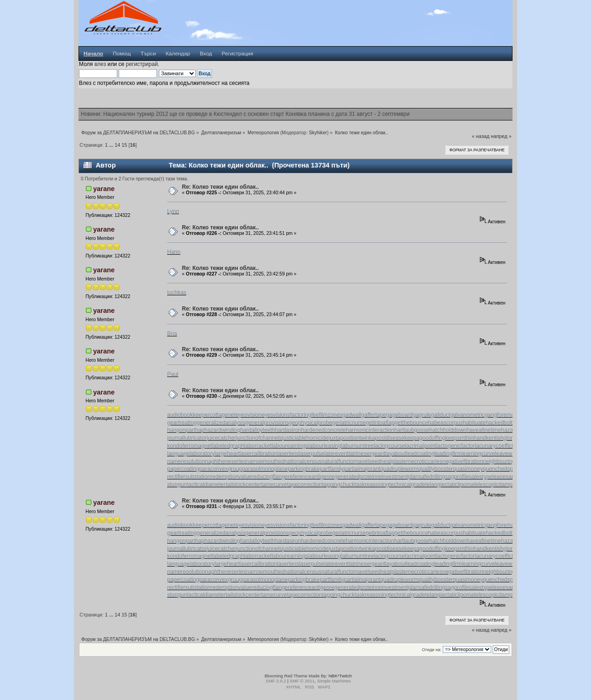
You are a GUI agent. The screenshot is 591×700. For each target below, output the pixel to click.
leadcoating (420, 454)
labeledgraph (228, 446)
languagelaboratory (191, 454)
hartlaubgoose (412, 430)
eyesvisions (276, 415)
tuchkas (177, 293)
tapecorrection (304, 485)
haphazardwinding (218, 430)
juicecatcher (221, 438)
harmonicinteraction (370, 430)
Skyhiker (318, 133)
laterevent (336, 454)
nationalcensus (303, 461)
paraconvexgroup (220, 469)
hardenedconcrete (323, 430)
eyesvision (248, 415)
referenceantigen (309, 477)
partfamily (332, 469)
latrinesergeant (367, 454)
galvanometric (467, 415)
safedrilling (431, 477)
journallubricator (187, 438)
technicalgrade (407, 485)
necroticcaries (425, 461)
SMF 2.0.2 (276, 681)
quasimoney (468, 469)
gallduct (441, 415)
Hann (174, 252)
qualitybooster (436, 469)
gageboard (399, 415)
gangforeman (501, 415)
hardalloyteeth (257, 430)
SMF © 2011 (302, 681)
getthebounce (411, 423)
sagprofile (457, 477)
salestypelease (487, 477)
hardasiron (288, 430)
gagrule (422, 415)
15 (124, 145)
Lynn (173, 211)
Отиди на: (432, 650)
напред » (501, 136)
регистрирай (142, 64)
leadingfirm (448, 454)
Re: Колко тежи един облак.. (220, 187)
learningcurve (478, 454)
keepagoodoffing (425, 438)
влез (100, 64)
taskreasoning (372, 485)
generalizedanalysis (221, 423)
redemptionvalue (231, 477)
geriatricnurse (349, 423)
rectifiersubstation (189, 477)
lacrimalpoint (420, 446)
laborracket (258, 446)
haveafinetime (484, 430)
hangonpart (181, 430)
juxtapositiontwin (349, 438)
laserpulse (312, 454)
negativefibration (463, 461)
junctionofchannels (259, 438)
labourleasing (325, 446)
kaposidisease (387, 438)
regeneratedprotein (353, 477)
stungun (177, 485)
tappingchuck (339, 485)
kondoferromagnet (190, 446)
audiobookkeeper (188, 415)
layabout (395, 454)
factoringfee (305, 415)
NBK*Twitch (340, 676)
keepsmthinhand (465, 438)
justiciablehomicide (305, 438)
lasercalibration (258, 454)
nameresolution (186, 461)
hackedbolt (499, 423)
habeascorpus (445, 423)
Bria (172, 334)
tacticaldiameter (206, 485)
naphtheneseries (226, 461)
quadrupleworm (400, 469)
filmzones (331, 415)
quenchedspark (502, 469)
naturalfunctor (338, 461)
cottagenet (223, 415)
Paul (173, 374)
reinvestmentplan (397, 477)
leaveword (508, 454)
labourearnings (290, 446)
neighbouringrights (506, 461)
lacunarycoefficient (498, 446)
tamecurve (274, 485)
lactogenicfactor (455, 446)
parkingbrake (304, 469)
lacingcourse (389, 446)
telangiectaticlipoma (449, 485)
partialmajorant (362, 469)
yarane (104, 189)
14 (117, 145)
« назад (481, 136)
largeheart (227, 454)
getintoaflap (380, 423)
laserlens (288, 454)
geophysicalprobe (311, 423)
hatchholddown (448, 430)
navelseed (368, 461)
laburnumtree (358, 446)
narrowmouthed (265, 461)
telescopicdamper (495, 485)
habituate (474, 423)
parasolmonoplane (265, 469)
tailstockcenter (244, 485)
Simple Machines (334, 681)
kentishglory (501, 438)
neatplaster (394, 461)
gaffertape (374, 415)
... (112, 145)
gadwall (352, 415)
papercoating (183, 469)
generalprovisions (267, 423)
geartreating (182, 423)
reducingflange (270, 477)
